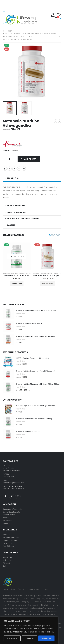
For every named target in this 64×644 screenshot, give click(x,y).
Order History (8, 560)
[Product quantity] (10, 159)
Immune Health (55, 273)
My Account (7, 557)
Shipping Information (11, 537)
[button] (5, 11)
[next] (60, 121)
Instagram (18, 496)
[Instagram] (60, 2)
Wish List (6, 563)
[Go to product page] (17, 256)
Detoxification (38, 273)
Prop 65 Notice (8, 546)
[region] (29, 630)
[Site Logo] (21, 20)
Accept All (46, 638)
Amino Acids (8, 521)
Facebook (5, 169)
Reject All (29, 638)
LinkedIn (14, 169)
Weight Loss (8, 523)
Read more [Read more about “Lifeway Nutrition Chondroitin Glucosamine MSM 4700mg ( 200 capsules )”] (18, 284)
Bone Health (7, 273)
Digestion (46, 273)
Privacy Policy (8, 543)
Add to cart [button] (47, 284)
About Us (6, 535)
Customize (12, 638)
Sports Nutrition (9, 515)
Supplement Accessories (13, 509)
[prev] (56, 121)
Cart (4, 566)
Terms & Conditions (10, 540)
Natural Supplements (27, 273)
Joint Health (15, 273)
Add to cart (30, 159)
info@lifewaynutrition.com (13, 483)
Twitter (10, 169)
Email (24, 169)
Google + (19, 169)
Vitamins (6, 518)
